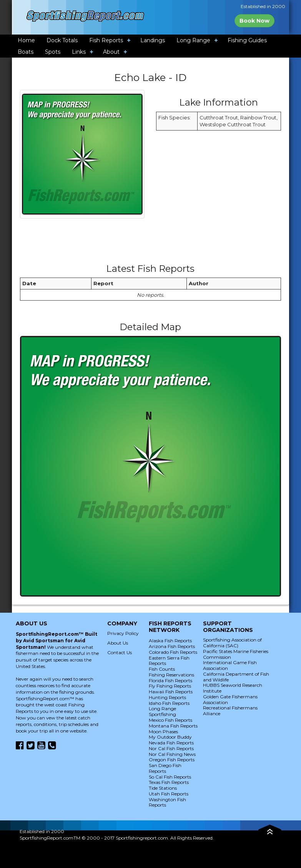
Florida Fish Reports (170, 680)
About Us (118, 643)
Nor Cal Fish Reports (171, 748)
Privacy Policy (123, 633)
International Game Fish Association (230, 665)
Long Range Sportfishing (162, 711)
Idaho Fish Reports (169, 703)
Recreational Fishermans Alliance (230, 711)
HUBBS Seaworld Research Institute (233, 688)
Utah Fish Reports (169, 794)
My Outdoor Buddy (170, 737)
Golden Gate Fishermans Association (230, 699)
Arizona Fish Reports (172, 646)
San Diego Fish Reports (165, 768)
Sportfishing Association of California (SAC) (232, 643)
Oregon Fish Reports (172, 760)
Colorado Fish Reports (173, 652)
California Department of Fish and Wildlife (236, 677)
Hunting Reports (167, 697)
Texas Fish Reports (169, 782)
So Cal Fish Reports (170, 777)
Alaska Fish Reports (170, 641)
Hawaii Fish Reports (171, 692)
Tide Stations (163, 788)
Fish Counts (162, 669)
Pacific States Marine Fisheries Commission (236, 654)
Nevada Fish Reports (171, 743)
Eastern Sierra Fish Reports (169, 661)
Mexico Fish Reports (170, 720)
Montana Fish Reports (173, 726)
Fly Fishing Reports (170, 686)
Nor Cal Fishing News (172, 754)
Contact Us (120, 652)
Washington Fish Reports (167, 802)
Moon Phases (163, 732)
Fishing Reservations (171, 675)
